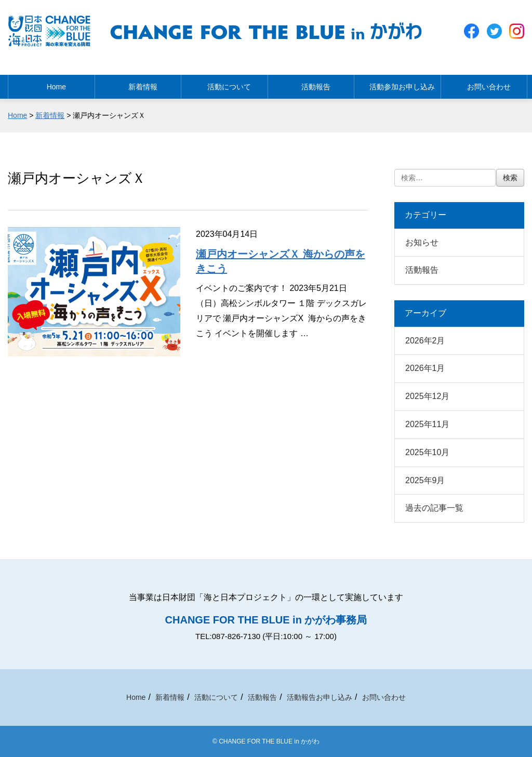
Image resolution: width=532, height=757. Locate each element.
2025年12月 (427, 396)
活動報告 (311, 84)
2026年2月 (425, 341)
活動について (224, 84)
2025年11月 (427, 424)
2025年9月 (425, 480)
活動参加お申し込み (397, 84)
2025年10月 (427, 452)
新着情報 (138, 84)
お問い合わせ (484, 84)
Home (51, 84)
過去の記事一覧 (434, 508)
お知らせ (422, 242)
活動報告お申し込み (320, 697)
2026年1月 (425, 368)
